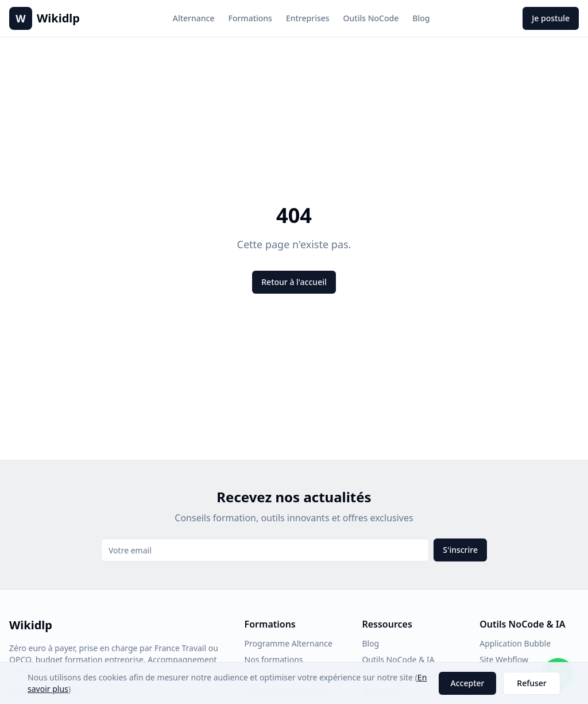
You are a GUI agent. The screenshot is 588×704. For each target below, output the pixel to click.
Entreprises (308, 18)
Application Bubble (515, 643)
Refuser (531, 683)
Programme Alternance (289, 643)
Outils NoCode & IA (398, 659)
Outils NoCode (371, 18)
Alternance (194, 18)
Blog (421, 18)
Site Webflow (504, 659)
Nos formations (274, 659)
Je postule (551, 18)
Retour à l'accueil (294, 282)
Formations (250, 18)
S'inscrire (460, 550)
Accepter (468, 683)
